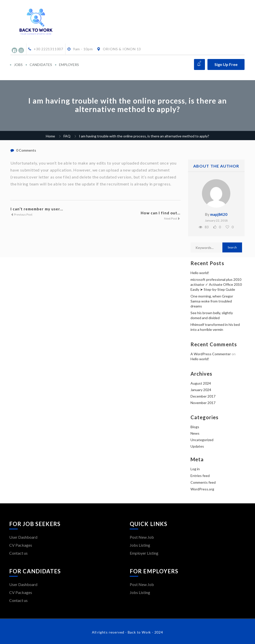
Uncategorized (202, 440)
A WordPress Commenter (211, 354)
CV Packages (21, 545)
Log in (195, 469)
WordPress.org (202, 489)
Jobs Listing (140, 545)
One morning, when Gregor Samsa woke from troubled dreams (212, 301)
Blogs (195, 427)
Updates (197, 446)
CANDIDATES (41, 65)
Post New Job (142, 537)
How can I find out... (160, 213)
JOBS (18, 65)
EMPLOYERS (69, 65)
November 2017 (203, 403)
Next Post (172, 218)
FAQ (67, 136)
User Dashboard (23, 537)
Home (50, 136)
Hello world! (200, 273)
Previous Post (21, 214)
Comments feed (203, 482)
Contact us (18, 553)
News (195, 433)
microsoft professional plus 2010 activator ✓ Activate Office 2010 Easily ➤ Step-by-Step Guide (216, 284)
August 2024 (201, 383)
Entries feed (200, 476)
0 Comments (26, 150)
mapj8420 (219, 214)
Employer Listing (144, 553)
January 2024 (201, 390)
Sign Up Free (226, 64)
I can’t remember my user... (37, 209)
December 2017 (203, 396)
